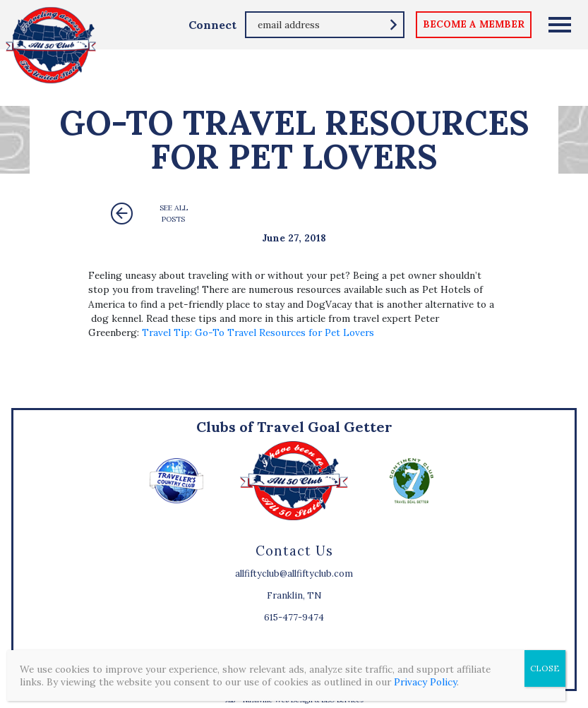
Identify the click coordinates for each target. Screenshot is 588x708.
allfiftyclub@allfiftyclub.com (294, 574)
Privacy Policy (425, 682)
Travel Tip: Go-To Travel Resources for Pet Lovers (258, 332)
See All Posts (174, 214)
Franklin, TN (294, 595)
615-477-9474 (294, 617)
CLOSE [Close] (545, 668)
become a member (474, 24)
